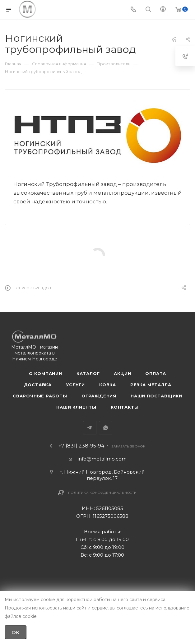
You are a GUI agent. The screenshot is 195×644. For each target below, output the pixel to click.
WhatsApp (106, 428)
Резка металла (151, 385)
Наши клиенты (76, 407)
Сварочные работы (40, 396)
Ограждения (99, 396)
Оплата (156, 373)
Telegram (90, 428)
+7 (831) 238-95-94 (81, 446)
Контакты (125, 407)
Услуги (75, 385)
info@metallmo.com (102, 459)
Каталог (88, 373)
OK (16, 632)
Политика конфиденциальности (102, 493)
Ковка (108, 385)
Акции (122, 373)
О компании (46, 373)
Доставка (38, 385)
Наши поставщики (156, 396)
